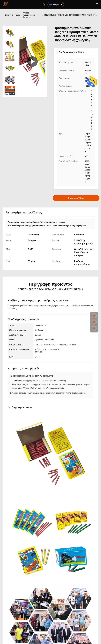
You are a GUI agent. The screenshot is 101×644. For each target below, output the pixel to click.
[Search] (44, 5)
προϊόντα (16, 15)
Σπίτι (7, 15)
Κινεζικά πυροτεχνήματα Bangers (29, 15)
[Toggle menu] (97, 5)
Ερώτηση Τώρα (76, 198)
